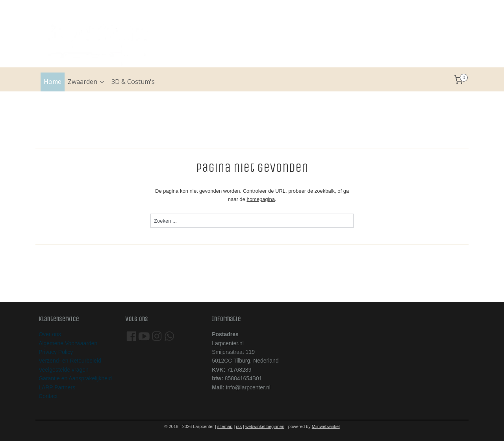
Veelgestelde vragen (64, 370)
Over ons (50, 334)
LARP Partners (57, 387)
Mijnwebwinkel (326, 426)
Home (53, 82)
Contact (48, 396)
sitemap (225, 426)
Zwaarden (86, 82)
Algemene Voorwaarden (68, 343)
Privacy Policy (56, 352)
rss (239, 426)
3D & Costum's (133, 82)
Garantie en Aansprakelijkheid (75, 378)
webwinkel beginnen (265, 426)
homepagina (261, 199)
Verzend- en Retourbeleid (70, 361)
